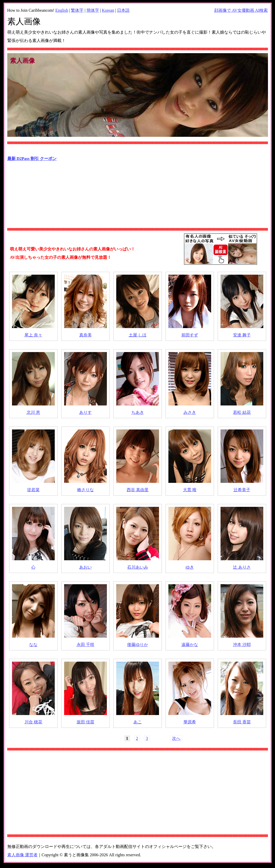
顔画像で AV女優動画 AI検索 (241, 10)
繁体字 (77, 10)
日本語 (123, 10)
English (62, 10)
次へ (176, 738)
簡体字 (93, 10)
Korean (108, 10)
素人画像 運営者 (22, 855)
